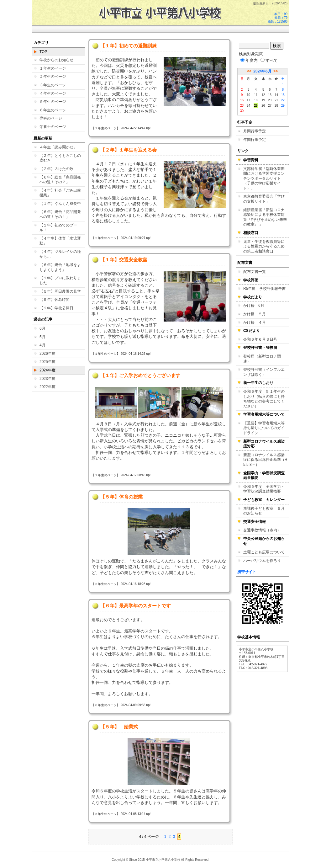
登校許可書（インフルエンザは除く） (264, 372)
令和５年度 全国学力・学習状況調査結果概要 (264, 489)
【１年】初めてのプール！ (58, 228)
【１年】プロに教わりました (60, 280)
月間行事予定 (255, 131)
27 (270, 106)
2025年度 (47, 362)
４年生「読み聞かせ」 (58, 147)
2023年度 (47, 379)
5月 (42, 337)
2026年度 (47, 354)
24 (248, 106)
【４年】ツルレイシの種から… (60, 254)
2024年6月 (262, 71)
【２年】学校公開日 (56, 308)
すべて (269, 60)
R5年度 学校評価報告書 (264, 289)
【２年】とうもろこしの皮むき (60, 158)
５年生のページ (53, 102)
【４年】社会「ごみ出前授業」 (60, 193)
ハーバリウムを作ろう (262, 561)
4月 (42, 345)
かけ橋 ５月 (255, 314)
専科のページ (51, 118)
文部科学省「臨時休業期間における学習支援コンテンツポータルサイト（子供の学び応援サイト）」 (264, 178)
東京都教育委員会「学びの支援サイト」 (264, 199)
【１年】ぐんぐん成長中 (60, 204)
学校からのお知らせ (56, 60)
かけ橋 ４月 (255, 322)
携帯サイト (247, 572)
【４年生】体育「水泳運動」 (60, 241)
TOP (43, 52)
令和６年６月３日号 (260, 339)
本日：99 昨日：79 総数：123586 (278, 18)
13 (270, 95)
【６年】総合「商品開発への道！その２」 (60, 180)
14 (276, 95)
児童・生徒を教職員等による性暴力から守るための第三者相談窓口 (264, 246)
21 (276, 100)
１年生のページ (53, 68)
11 (256, 95)
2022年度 (47, 387)
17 (248, 100)
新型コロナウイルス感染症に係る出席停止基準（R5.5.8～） (265, 460)
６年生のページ (53, 110)
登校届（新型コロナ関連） (262, 359)
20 (270, 100)
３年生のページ (53, 85)
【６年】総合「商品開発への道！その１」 (60, 214)
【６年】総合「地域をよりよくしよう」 (60, 267)
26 (263, 106)
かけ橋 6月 (254, 306)
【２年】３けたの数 (56, 169)
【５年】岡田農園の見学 (60, 291)
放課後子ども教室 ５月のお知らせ (264, 511)
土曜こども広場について (264, 552)
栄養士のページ (53, 127)
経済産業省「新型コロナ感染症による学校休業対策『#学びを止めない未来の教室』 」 (265, 217)
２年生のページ (53, 77)
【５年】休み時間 (55, 300)
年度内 (249, 60)
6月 (42, 328)
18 (256, 100)
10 (248, 95)
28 (276, 106)
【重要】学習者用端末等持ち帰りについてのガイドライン (264, 428)
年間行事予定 (255, 140)
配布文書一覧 (255, 272)
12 (263, 95)
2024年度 (47, 370)
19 (263, 100)
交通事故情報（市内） (262, 530)
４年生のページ (53, 93)
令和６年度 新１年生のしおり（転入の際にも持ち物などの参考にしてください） (264, 399)
